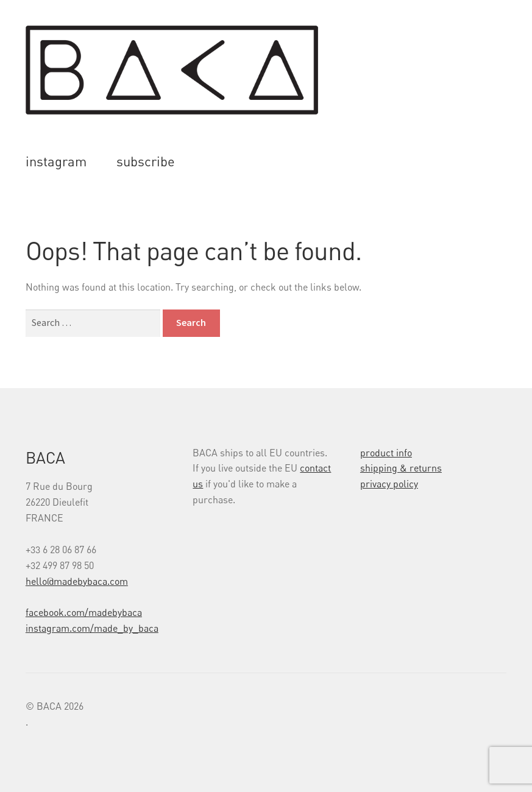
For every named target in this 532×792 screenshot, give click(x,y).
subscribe (146, 161)
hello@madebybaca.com (77, 581)
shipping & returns (401, 468)
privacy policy (389, 484)
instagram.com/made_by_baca (92, 628)
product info (386, 453)
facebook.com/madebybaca (84, 612)
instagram (56, 161)
